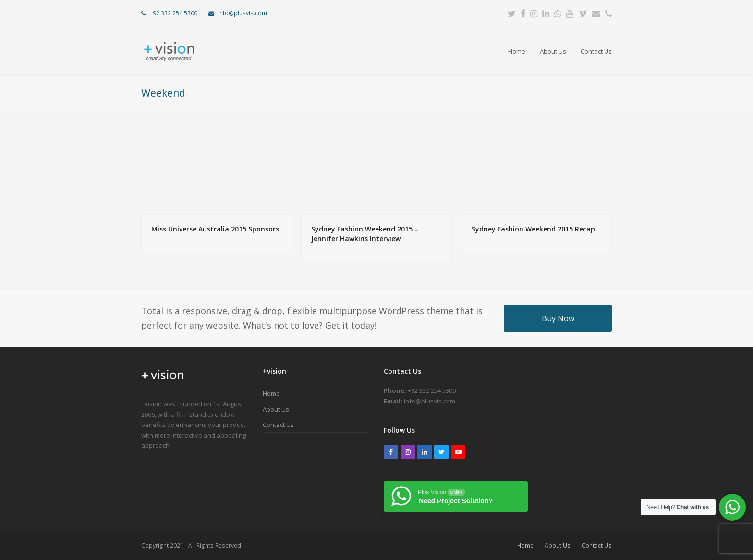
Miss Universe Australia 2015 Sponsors (215, 229)
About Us (276, 409)
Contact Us (278, 425)
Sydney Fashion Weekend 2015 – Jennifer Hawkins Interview (365, 234)
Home (271, 393)
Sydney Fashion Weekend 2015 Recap (533, 229)
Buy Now (558, 318)
